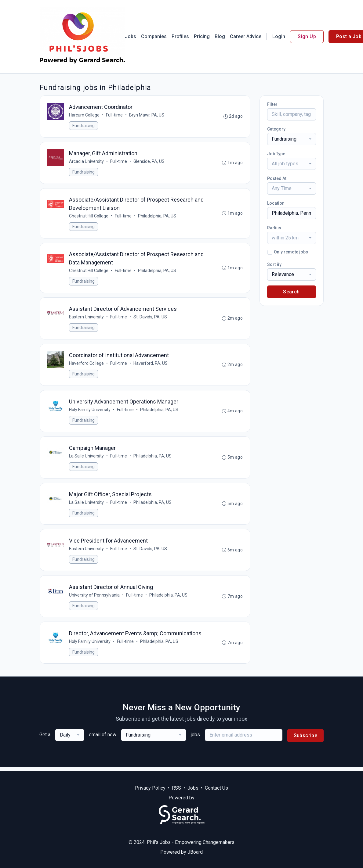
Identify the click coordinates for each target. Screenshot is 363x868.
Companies (154, 36)
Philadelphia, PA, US (157, 217)
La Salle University (87, 458)
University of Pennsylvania (95, 598)
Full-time (115, 115)
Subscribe (306, 739)
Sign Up (307, 36)
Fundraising (84, 126)
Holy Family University (90, 412)
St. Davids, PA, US (151, 318)
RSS (176, 788)
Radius (274, 228)
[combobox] (292, 139)
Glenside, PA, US (149, 162)
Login (279, 36)
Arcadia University (87, 162)
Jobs (131, 36)
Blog (220, 36)
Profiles (180, 36)
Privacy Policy (150, 788)
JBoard (195, 852)
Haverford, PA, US (151, 365)
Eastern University (87, 318)
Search (291, 292)
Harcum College (85, 115)
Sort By (274, 264)
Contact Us (216, 788)
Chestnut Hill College (89, 217)
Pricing (202, 36)
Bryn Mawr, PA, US (147, 115)
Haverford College (87, 365)
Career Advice (246, 36)
